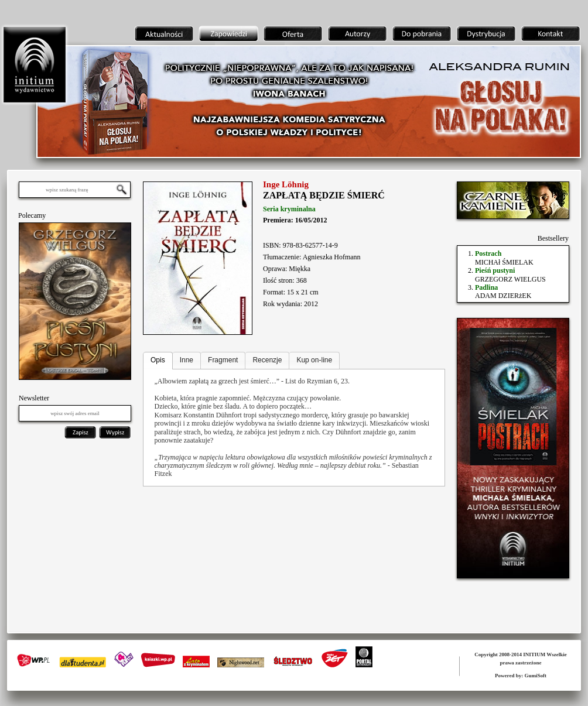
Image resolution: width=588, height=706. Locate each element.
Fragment (223, 360)
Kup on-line (314, 360)
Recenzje (267, 360)
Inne (187, 360)
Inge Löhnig (286, 184)
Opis (158, 360)
